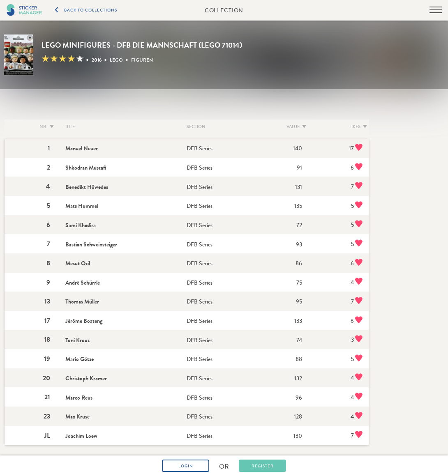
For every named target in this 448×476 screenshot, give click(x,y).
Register (263, 466)
